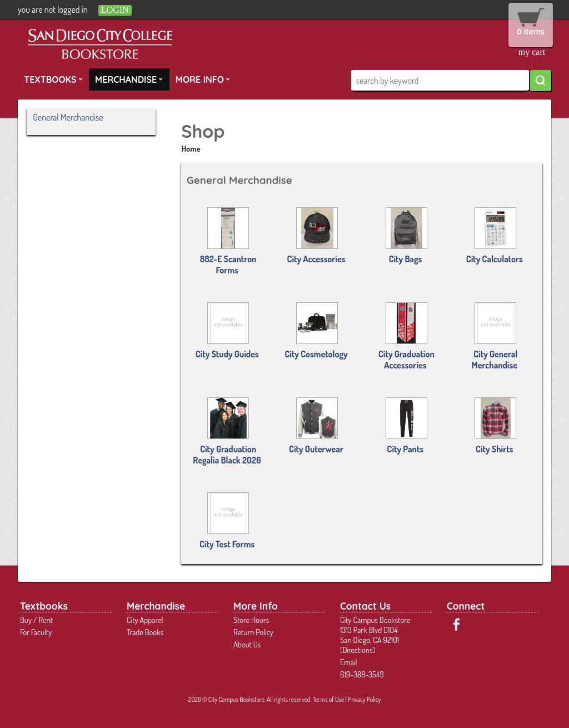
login (115, 10)
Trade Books (145, 632)
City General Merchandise (495, 336)
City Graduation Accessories (406, 336)
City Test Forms (227, 521)
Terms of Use (329, 699)
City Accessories (316, 236)
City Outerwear (316, 426)
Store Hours (251, 620)
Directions (357, 650)
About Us (247, 644)
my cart (532, 52)
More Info (203, 79)
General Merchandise (68, 117)
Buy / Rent (36, 620)
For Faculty (36, 632)
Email (349, 662)
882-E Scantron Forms (228, 241)
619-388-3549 (362, 674)
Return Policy (253, 632)
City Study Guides (227, 331)
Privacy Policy (364, 699)
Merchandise (129, 79)
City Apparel (145, 620)
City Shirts (495, 426)
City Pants (406, 426)
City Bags (406, 236)
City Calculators (495, 236)
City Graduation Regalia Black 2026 (227, 432)
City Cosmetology (316, 331)
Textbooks (53, 79)
